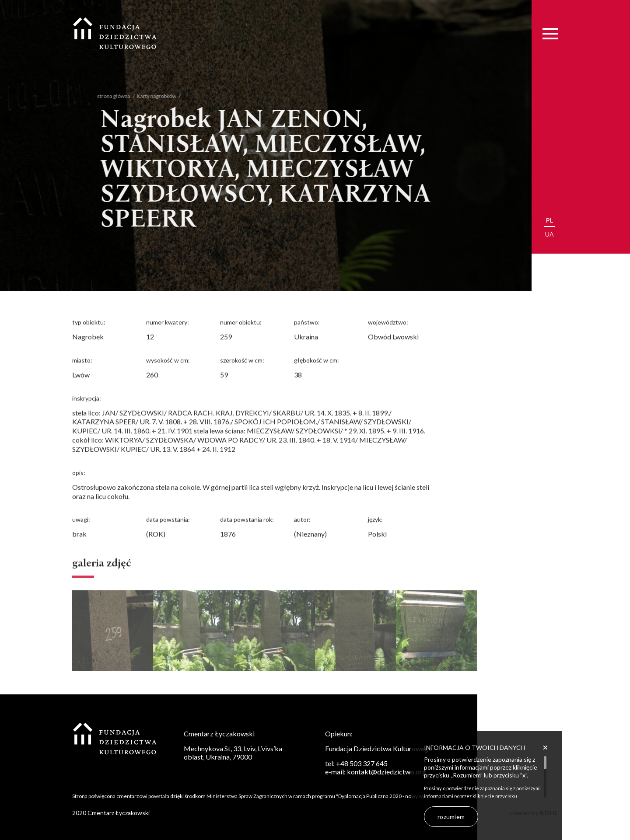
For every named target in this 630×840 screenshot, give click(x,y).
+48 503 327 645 (362, 763)
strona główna (108, 96)
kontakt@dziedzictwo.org (387, 772)
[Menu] (550, 33)
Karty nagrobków (150, 96)
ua (549, 234)
